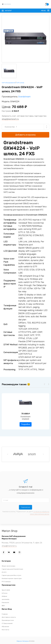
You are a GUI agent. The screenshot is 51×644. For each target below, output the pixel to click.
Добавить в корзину (25, 135)
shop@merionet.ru (10, 119)
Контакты (5, 630)
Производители (8, 620)
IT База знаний (7, 623)
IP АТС (4, 572)
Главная (5, 614)
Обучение (5, 627)
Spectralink (6, 590)
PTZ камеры (6, 582)
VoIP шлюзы (20, 83)
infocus (5, 593)
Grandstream (24, 97)
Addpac (4, 596)
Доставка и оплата (9, 617)
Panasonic (5, 603)
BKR (3, 606)
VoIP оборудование (8, 83)
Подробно (26, 424)
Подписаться (25, 507)
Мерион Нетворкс (23, 641)
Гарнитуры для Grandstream (12, 569)
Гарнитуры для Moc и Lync (11, 575)
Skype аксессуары (8, 566)
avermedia (5, 599)
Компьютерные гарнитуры (12, 578)
